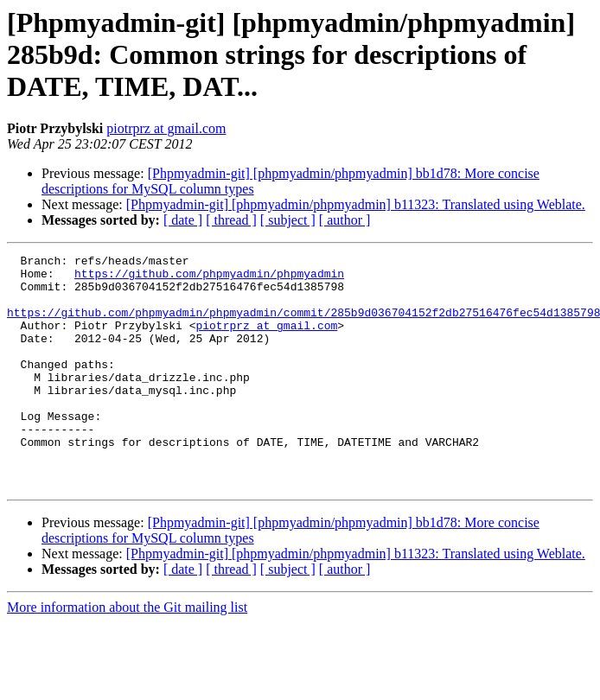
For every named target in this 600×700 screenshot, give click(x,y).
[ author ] (345, 220)
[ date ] (183, 220)
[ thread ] (231, 220)
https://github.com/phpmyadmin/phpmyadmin (209, 278)
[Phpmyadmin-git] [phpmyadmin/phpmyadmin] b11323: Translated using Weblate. (356, 204)
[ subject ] (288, 220)
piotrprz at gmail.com (166, 128)
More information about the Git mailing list (127, 654)
